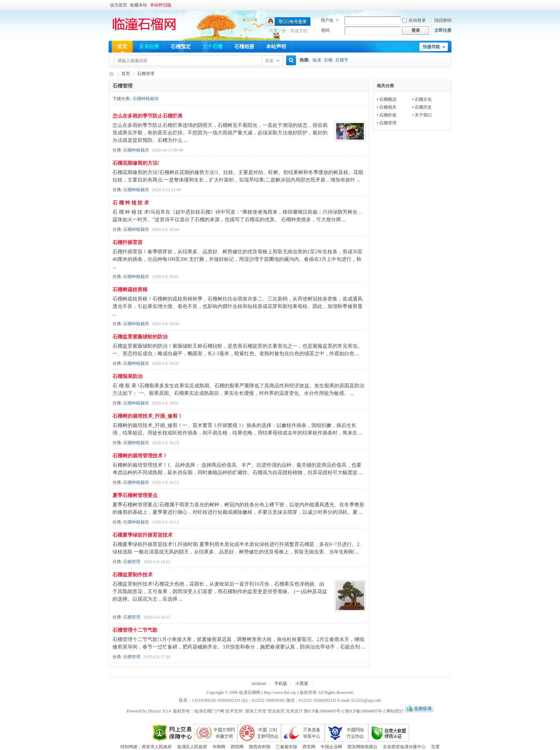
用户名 (327, 20)
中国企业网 (331, 747)
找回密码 (443, 20)
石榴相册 (244, 47)
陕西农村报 (260, 747)
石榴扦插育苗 (127, 242)
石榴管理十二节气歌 (135, 630)
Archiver (259, 684)
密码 (325, 30)
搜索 (269, 61)
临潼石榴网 (111, 74)
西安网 (309, 747)
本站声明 (276, 47)
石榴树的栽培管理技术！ (140, 456)
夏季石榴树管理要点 (135, 495)
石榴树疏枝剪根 (130, 290)
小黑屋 (302, 684)
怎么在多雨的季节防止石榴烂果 (147, 116)
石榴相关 (388, 107)
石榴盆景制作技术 (132, 575)
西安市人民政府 (157, 747)
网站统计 (395, 711)
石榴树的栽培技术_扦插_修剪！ (147, 416)
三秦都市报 (286, 747)
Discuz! (154, 711)
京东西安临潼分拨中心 (404, 747)
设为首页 (119, 5)
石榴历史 (423, 107)
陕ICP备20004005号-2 (324, 711)
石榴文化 (423, 99)
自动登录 (414, 20)
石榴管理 (132, 562)
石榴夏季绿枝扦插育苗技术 (142, 535)
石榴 (328, 60)
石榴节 (342, 60)
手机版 (281, 684)
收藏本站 (139, 5)
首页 (122, 47)
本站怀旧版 (161, 5)
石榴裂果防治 (127, 376)
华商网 (219, 747)
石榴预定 (181, 47)
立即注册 (443, 30)
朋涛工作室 (256, 711)
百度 (435, 747)
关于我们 (423, 115)
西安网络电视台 (362, 747)
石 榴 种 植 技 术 (131, 203)
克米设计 (294, 711)
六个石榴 (212, 47)
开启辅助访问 (450, 5)
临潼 (317, 60)
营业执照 (277, 711)
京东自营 (149, 47)
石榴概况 (388, 99)
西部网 (237, 747)
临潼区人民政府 (192, 747)
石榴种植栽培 (146, 99)
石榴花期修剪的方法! (136, 163)
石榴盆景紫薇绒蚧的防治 (140, 337)
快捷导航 (431, 47)
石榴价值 (388, 115)
